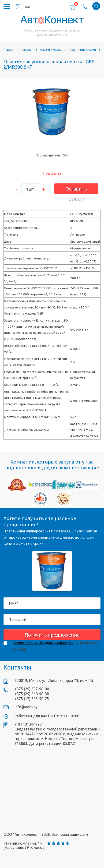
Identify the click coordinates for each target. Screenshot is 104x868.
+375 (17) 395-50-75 (32, 699)
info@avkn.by (26, 707)
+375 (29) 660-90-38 (32, 694)
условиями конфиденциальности (44, 643)
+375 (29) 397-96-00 (32, 689)
